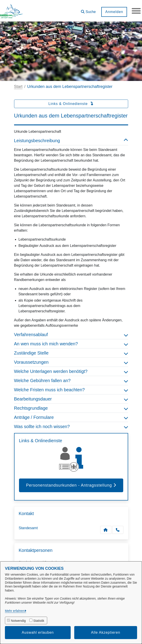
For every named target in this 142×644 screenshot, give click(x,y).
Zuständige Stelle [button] (71, 353)
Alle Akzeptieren (106, 632)
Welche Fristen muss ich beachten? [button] (71, 390)
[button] (88, 10)
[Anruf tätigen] (118, 530)
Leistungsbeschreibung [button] (71, 141)
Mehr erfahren (15, 611)
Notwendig (18, 621)
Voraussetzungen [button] (71, 362)
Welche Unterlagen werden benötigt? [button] (71, 371)
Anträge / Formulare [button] (71, 417)
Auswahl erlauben (38, 632)
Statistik (39, 621)
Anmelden (114, 12)
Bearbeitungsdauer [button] (71, 399)
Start (18, 87)
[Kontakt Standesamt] (106, 530)
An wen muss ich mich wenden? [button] (71, 344)
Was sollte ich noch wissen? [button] (71, 426)
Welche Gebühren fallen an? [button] (71, 381)
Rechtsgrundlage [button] (71, 408)
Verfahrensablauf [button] (71, 335)
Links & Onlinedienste (71, 104)
